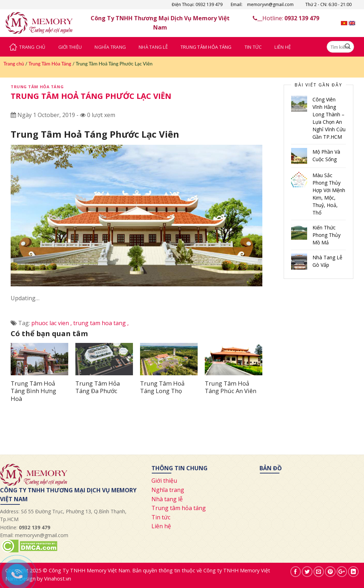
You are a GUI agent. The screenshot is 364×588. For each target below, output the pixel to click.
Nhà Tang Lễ (153, 47)
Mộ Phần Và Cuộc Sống (326, 155)
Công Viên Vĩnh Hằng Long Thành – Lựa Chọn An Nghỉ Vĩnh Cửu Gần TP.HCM (329, 118)
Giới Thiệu (70, 47)
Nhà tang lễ (167, 499)
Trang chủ (14, 64)
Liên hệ (161, 526)
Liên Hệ (283, 47)
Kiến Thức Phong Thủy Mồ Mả (326, 235)
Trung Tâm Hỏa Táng (206, 47)
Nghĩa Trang (110, 47)
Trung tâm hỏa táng (179, 508)
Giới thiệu (164, 481)
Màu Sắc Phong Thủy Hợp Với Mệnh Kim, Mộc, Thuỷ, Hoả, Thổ (329, 194)
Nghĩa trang (168, 490)
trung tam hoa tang (101, 323)
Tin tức (161, 517)
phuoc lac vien (52, 323)
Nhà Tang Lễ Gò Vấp (327, 261)
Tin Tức (253, 47)
